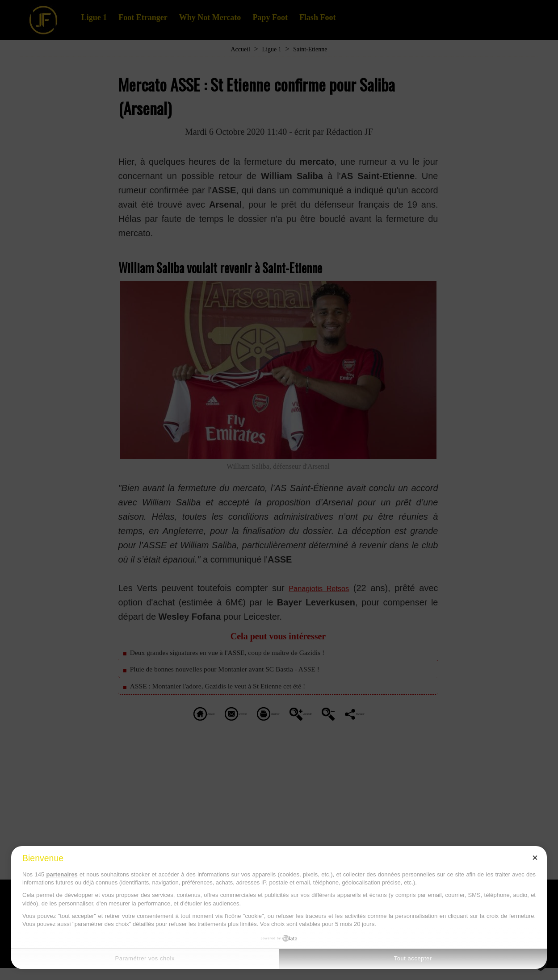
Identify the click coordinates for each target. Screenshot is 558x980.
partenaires (62, 874)
